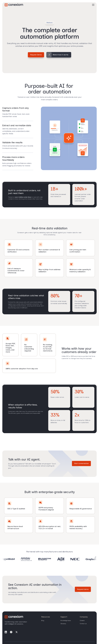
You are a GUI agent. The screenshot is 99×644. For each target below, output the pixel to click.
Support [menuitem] (64, 617)
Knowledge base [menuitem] (66, 621)
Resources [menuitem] (46, 617)
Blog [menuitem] (43, 621)
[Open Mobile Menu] (93, 7)
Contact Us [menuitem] (83, 624)
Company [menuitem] (84, 617)
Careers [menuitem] (82, 621)
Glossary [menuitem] (63, 624)
